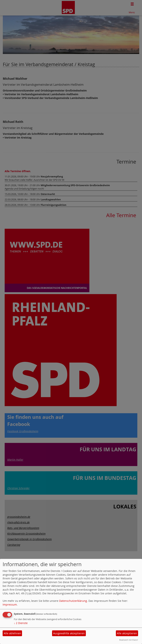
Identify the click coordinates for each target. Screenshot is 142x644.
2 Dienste (21, 623)
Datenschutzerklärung (73, 601)
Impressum (10, 605)
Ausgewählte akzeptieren (69, 633)
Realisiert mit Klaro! (129, 640)
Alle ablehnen (12, 633)
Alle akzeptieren (127, 633)
